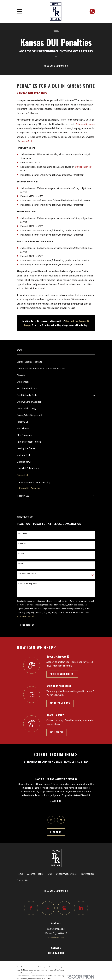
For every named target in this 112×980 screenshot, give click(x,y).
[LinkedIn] (81, 908)
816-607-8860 (56, 953)
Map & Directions (56, 938)
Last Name (23, 544)
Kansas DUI (26, 141)
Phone (21, 554)
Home (20, 874)
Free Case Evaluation (56, 66)
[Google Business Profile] (64, 908)
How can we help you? (28, 584)
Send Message (28, 626)
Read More (56, 832)
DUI (50, 874)
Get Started (57, 733)
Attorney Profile (35, 874)
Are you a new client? (27, 574)
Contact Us (22, 881)
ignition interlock (83, 167)
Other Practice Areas (66, 874)
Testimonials (87, 874)
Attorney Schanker (85, 124)
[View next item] (61, 820)
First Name (23, 534)
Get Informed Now (60, 703)
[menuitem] (56, 362)
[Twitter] (48, 908)
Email (21, 564)
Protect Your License (62, 674)
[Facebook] (31, 908)
